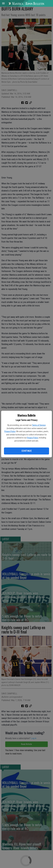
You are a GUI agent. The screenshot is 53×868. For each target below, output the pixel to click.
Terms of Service (39, 425)
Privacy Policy (10, 431)
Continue (26, 451)
